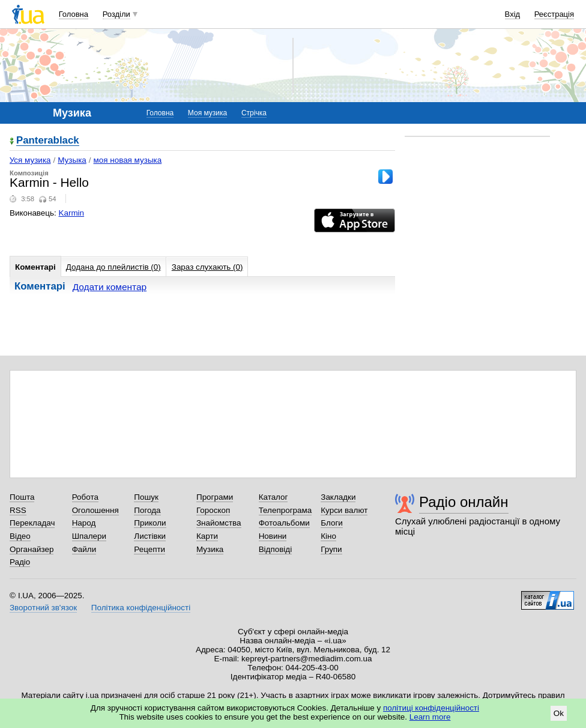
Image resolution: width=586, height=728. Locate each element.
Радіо (20, 562)
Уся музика (30, 160)
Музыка (72, 160)
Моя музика (207, 113)
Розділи (116, 14)
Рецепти (150, 549)
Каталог (273, 497)
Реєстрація (554, 14)
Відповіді (276, 549)
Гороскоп (213, 510)
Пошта (22, 497)
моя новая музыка (128, 160)
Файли (84, 549)
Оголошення (95, 510)
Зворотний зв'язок (43, 608)
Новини (273, 536)
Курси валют (344, 510)
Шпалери (89, 536)
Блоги (332, 523)
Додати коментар (110, 287)
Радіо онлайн (464, 502)
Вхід (513, 14)
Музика (210, 549)
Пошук (146, 497)
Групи (331, 549)
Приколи (150, 523)
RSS (18, 510)
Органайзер (32, 549)
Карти (207, 536)
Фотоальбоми (284, 523)
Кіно (328, 536)
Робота (85, 497)
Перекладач (32, 523)
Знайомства (219, 523)
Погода (147, 510)
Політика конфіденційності (141, 608)
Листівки (150, 536)
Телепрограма (285, 510)
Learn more (430, 717)
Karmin (72, 213)
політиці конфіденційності (431, 708)
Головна (74, 14)
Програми (215, 497)
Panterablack (48, 141)
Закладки (338, 497)
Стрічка (254, 113)
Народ (84, 523)
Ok (559, 713)
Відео (20, 536)
